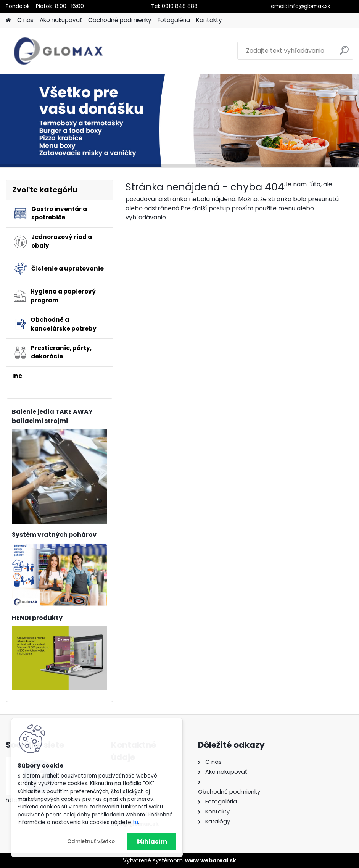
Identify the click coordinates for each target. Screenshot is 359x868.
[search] (344, 53)
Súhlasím (152, 841)
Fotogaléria (174, 20)
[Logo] (58, 51)
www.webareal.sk (211, 860)
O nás (25, 20)
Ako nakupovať (61, 20)
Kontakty (209, 20)
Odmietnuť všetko (91, 841)
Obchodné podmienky (120, 20)
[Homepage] (8, 20)
